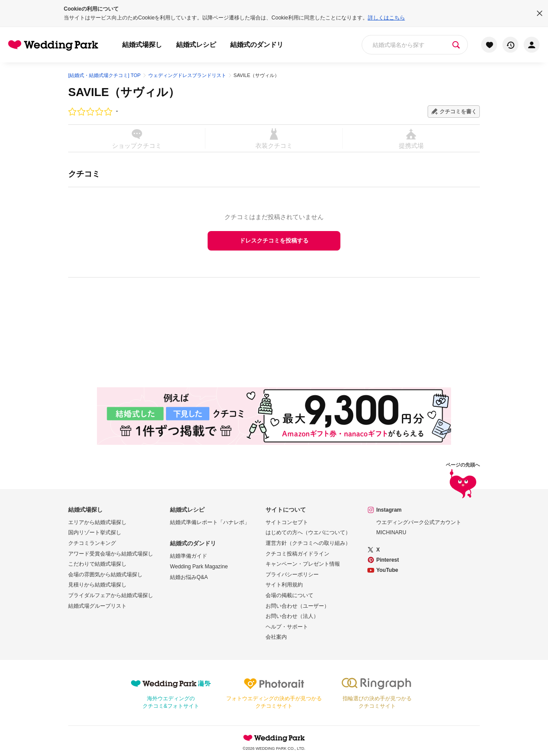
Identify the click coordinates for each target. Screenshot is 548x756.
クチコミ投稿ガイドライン (297, 554)
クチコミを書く (458, 112)
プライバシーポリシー (292, 575)
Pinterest (388, 560)
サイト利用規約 (284, 585)
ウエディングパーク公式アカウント (419, 522)
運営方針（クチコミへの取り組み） (308, 543)
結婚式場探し (142, 44)
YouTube (387, 570)
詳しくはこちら (386, 18)
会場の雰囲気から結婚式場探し (105, 575)
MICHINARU (391, 532)
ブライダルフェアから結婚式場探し (111, 595)
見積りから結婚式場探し (97, 585)
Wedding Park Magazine (199, 567)
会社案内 (276, 637)
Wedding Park (274, 738)
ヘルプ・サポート (287, 627)
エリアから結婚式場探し (97, 522)
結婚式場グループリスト (97, 606)
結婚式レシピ (196, 44)
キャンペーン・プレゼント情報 (303, 564)
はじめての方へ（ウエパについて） (308, 532)
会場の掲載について (289, 595)
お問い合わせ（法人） (292, 616)
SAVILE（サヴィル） (124, 92)
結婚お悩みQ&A (189, 577)
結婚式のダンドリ (257, 44)
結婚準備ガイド (189, 556)
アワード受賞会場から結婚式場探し (111, 554)
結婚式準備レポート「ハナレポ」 (210, 522)
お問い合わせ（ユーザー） (297, 606)
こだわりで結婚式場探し (97, 564)
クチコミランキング (92, 543)
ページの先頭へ (463, 482)
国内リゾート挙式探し (95, 532)
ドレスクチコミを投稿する (274, 241)
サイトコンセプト (287, 522)
